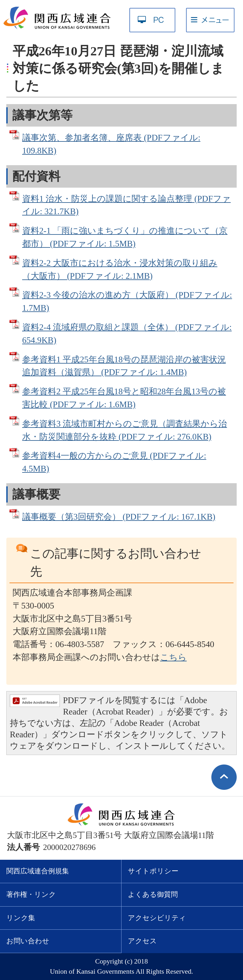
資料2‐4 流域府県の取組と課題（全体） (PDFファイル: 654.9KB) (127, 334)
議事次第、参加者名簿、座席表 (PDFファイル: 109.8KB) (111, 144)
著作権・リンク (31, 895)
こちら (173, 657)
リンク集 (21, 918)
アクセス (142, 941)
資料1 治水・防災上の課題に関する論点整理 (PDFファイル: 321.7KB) (126, 205)
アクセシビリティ (157, 918)
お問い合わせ (28, 941)
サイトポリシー (153, 871)
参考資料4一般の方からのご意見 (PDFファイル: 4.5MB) (114, 462)
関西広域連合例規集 (38, 871)
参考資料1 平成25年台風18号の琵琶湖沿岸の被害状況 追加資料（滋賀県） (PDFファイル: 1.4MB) (124, 366)
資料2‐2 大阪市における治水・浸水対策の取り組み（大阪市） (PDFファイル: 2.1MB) (120, 269)
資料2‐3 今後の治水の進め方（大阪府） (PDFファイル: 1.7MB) (127, 301)
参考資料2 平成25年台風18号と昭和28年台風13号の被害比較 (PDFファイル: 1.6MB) (124, 398)
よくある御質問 (153, 895)
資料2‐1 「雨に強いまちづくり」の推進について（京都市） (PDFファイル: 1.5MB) (125, 237)
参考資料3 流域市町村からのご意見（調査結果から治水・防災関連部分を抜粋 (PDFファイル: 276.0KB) (125, 430)
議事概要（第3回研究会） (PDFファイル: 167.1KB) (119, 517)
